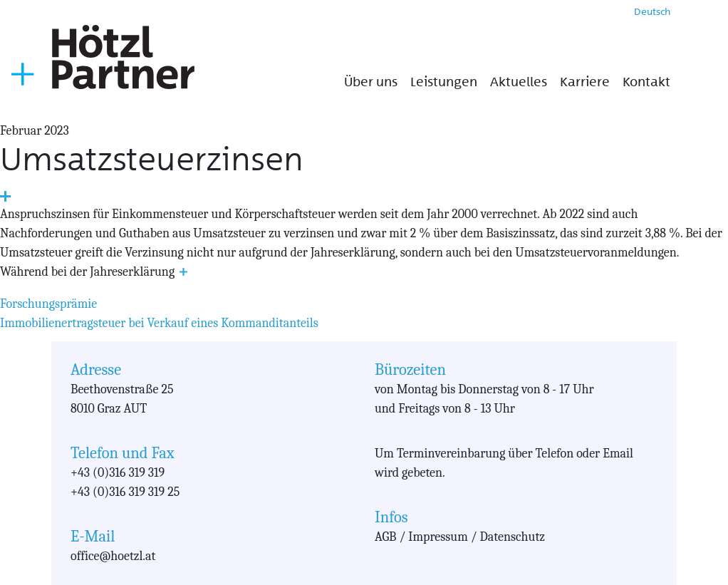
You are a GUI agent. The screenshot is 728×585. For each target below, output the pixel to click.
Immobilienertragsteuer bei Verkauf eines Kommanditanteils (159, 323)
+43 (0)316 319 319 (118, 473)
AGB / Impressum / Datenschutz (460, 537)
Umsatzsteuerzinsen (152, 159)
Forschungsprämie (48, 304)
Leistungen (444, 82)
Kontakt (646, 82)
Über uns (371, 82)
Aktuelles (519, 82)
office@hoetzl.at (113, 556)
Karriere (585, 82)
